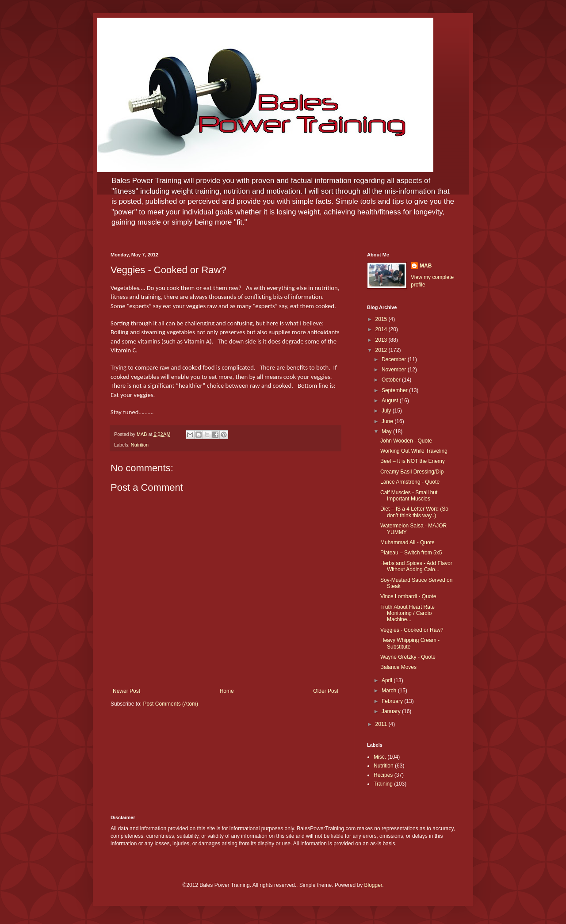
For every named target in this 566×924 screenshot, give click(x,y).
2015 (382, 319)
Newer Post (126, 691)
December (395, 359)
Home (227, 691)
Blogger (373, 885)
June (388, 421)
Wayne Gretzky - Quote (408, 657)
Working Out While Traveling (414, 451)
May (387, 431)
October (392, 380)
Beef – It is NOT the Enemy (413, 461)
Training (383, 784)
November (395, 370)
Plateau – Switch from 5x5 (411, 553)
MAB (426, 266)
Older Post (326, 691)
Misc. (380, 757)
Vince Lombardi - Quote (408, 596)
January (392, 711)
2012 (382, 350)
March (390, 691)
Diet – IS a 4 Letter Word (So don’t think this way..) (414, 512)
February (393, 701)
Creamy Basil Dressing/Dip (412, 472)
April (388, 680)
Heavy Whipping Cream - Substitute (410, 643)
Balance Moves (398, 667)
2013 (382, 340)
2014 (382, 329)
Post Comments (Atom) (170, 704)
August (391, 401)
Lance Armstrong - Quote (410, 482)
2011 (382, 724)
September (395, 390)
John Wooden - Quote (406, 441)
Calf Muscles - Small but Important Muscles (409, 496)
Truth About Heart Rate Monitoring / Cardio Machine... (407, 613)
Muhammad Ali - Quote (407, 542)
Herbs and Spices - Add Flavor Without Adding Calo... (416, 566)
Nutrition (140, 445)
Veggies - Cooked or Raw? (412, 630)
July (387, 411)
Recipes (383, 775)
